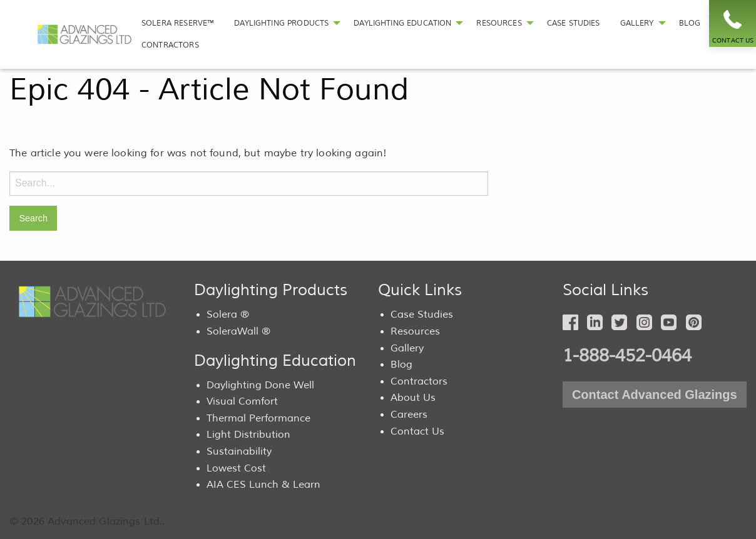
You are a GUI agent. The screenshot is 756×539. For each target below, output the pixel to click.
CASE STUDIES (574, 23)
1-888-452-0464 (627, 356)
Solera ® (228, 315)
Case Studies (422, 315)
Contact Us (417, 431)
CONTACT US (733, 40)
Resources (415, 331)
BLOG (690, 23)
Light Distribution (248, 435)
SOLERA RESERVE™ (178, 23)
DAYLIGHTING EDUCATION (402, 23)
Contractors (419, 381)
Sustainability (239, 451)
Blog (401, 365)
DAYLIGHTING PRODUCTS (281, 23)
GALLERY (637, 23)
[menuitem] (178, 23)
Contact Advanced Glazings (655, 395)
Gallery (407, 348)
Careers (409, 415)
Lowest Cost (236, 468)
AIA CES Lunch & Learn (263, 485)
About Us (413, 398)
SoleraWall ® (238, 331)
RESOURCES (499, 23)
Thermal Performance (258, 418)
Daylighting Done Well (260, 385)
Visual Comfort (242, 401)
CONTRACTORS (170, 45)
